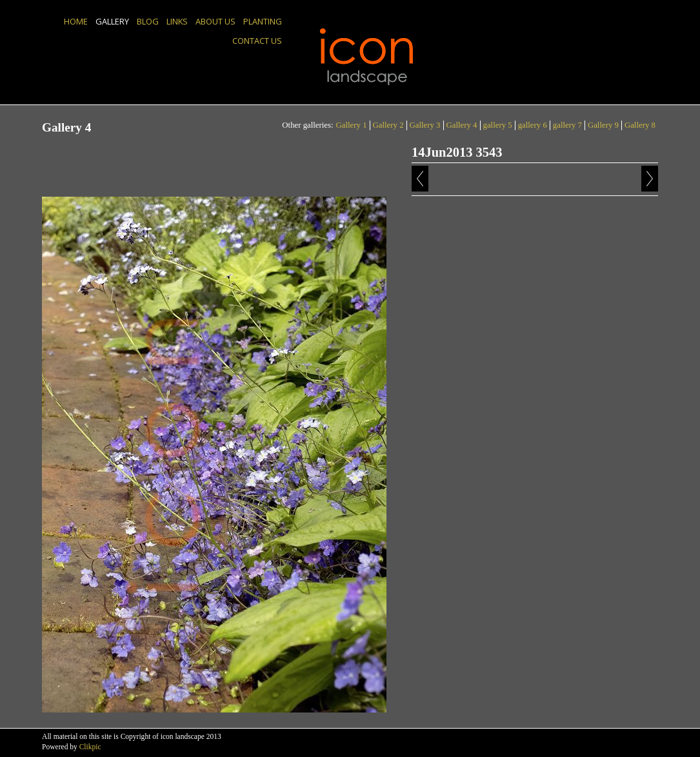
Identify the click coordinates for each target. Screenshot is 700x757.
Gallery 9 (603, 125)
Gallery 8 (640, 125)
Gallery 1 (352, 125)
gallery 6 (533, 125)
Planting (263, 21)
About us (215, 21)
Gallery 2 (388, 125)
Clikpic (90, 747)
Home (76, 21)
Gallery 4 (462, 125)
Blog (148, 21)
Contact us (257, 41)
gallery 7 (567, 125)
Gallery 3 (425, 125)
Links (177, 21)
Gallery (112, 21)
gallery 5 (498, 125)
